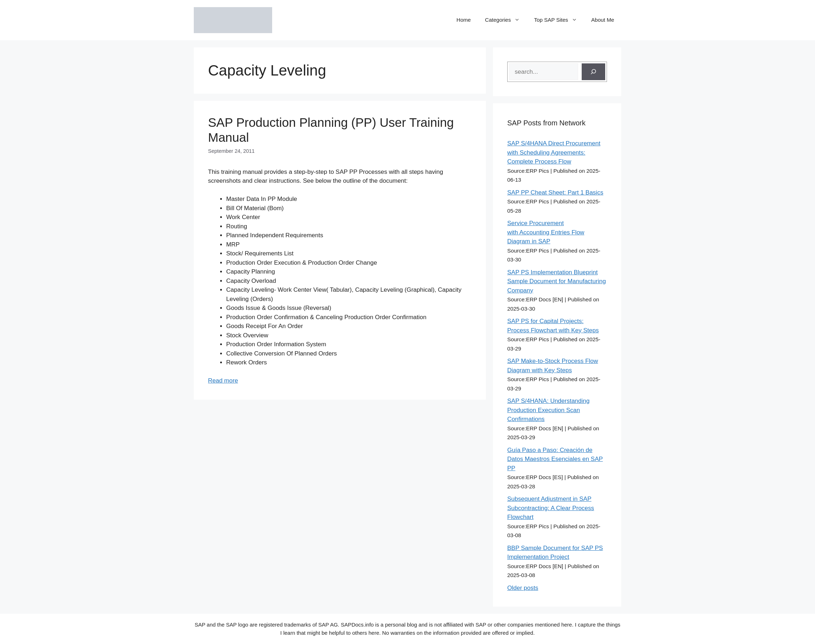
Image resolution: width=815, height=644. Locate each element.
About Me (603, 20)
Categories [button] (506, 20)
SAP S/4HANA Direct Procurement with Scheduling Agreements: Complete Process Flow (554, 152)
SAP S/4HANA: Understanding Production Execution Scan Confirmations (548, 410)
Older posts (523, 588)
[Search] (593, 72)
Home (464, 20)
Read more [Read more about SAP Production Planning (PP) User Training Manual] (223, 381)
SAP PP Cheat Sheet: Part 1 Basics (555, 193)
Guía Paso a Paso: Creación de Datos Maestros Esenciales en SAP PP (555, 459)
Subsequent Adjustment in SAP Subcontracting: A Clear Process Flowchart (551, 508)
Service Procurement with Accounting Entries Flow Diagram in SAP (546, 232)
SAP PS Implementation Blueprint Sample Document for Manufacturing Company (557, 281)
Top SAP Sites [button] (559, 20)
